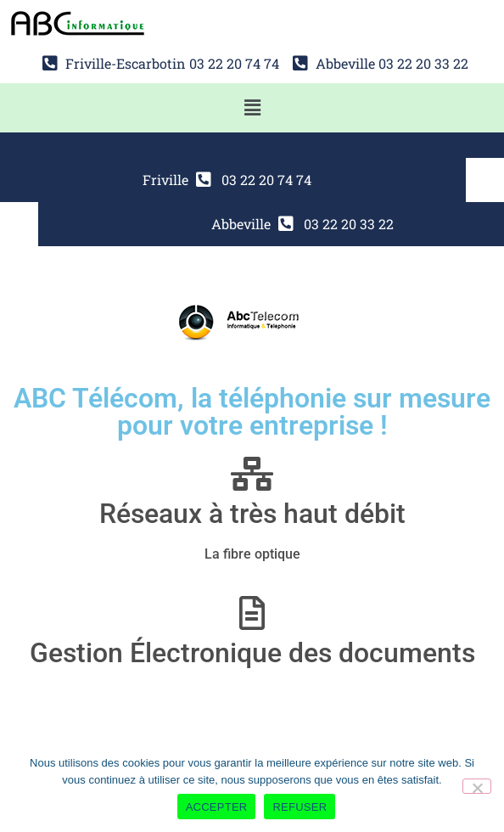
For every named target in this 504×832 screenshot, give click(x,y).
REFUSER (300, 807)
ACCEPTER (217, 807)
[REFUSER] (477, 786)
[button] (252, 108)
